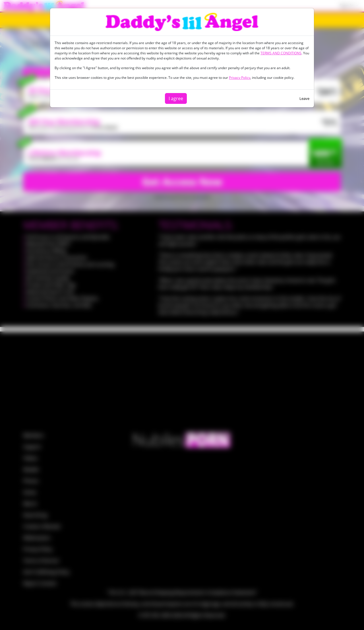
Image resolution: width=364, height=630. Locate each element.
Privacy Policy (240, 78)
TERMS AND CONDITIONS (281, 53)
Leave (304, 98)
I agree (176, 98)
